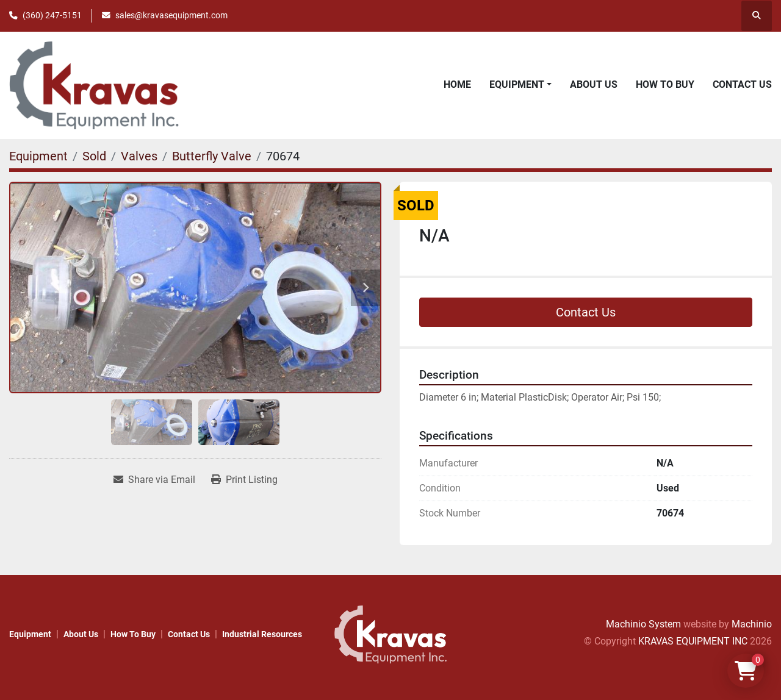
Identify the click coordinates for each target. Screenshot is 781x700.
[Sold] (94, 156)
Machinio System (643, 624)
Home (457, 84)
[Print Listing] (244, 480)
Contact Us (742, 84)
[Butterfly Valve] (212, 156)
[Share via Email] (154, 480)
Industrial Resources (262, 634)
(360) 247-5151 (52, 15)
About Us (594, 84)
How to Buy (665, 84)
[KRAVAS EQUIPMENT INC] (390, 634)
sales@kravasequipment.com (171, 15)
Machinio (752, 624)
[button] (520, 85)
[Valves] (139, 156)
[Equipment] (38, 156)
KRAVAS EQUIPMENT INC (693, 641)
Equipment (517, 84)
